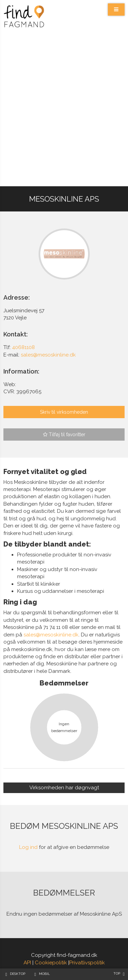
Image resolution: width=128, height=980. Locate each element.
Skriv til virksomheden (64, 412)
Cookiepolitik (51, 963)
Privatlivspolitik (87, 963)
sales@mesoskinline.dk (51, 635)
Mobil (44, 974)
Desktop (18, 974)
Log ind (28, 847)
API (27, 963)
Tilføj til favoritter (64, 434)
